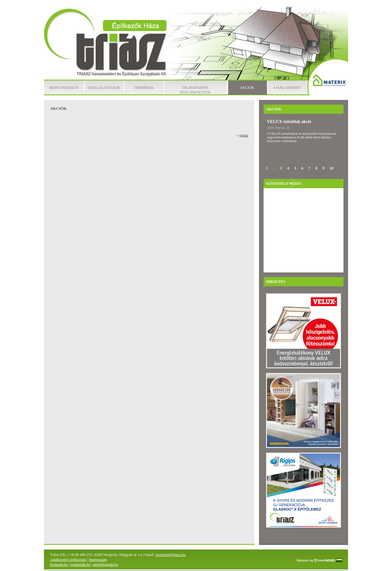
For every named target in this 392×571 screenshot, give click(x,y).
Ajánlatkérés (287, 88)
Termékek (144, 88)
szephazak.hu (80, 565)
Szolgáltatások (104, 88)
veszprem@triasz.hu (171, 555)
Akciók (247, 88)
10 (331, 168)
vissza (244, 135)
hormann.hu (59, 565)
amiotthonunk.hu (105, 565)
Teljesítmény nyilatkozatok (195, 90)
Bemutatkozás (64, 88)
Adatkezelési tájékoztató (68, 560)
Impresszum (98, 560)
